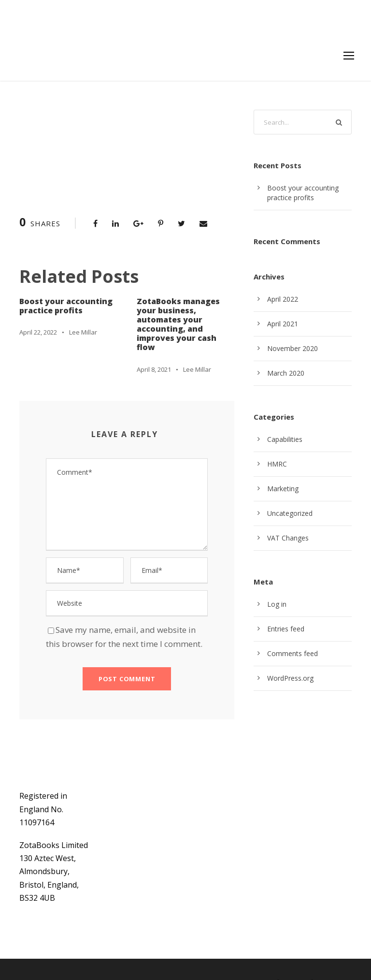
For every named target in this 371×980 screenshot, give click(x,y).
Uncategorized (289, 513)
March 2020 (285, 373)
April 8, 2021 (154, 350)
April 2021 (282, 324)
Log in (276, 604)
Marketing (282, 489)
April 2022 (282, 299)
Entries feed (285, 629)
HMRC (277, 464)
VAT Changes (288, 538)
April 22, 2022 (39, 332)
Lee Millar (84, 332)
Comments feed (291, 654)
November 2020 (291, 349)
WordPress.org (290, 678)
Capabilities (285, 439)
